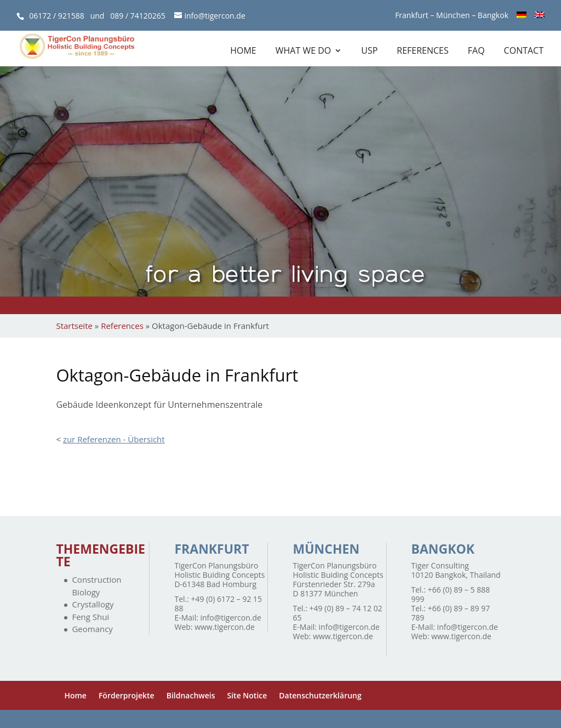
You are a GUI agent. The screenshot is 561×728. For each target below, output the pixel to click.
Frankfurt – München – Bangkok (452, 16)
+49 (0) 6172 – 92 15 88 (218, 604)
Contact (524, 52)
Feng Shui (90, 617)
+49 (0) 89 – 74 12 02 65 (338, 613)
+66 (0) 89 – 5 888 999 (451, 594)
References (422, 52)
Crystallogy (93, 604)
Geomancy (92, 629)
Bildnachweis (191, 695)
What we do (304, 52)
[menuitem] (522, 18)
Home (243, 52)
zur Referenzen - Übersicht (114, 439)
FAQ (476, 52)
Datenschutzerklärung (320, 695)
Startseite (74, 326)
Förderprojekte (127, 695)
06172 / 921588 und (70, 16)
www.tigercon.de (225, 627)
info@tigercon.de (231, 618)
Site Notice (247, 695)
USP (369, 52)
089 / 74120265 (138, 16)
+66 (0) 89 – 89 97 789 (451, 613)
